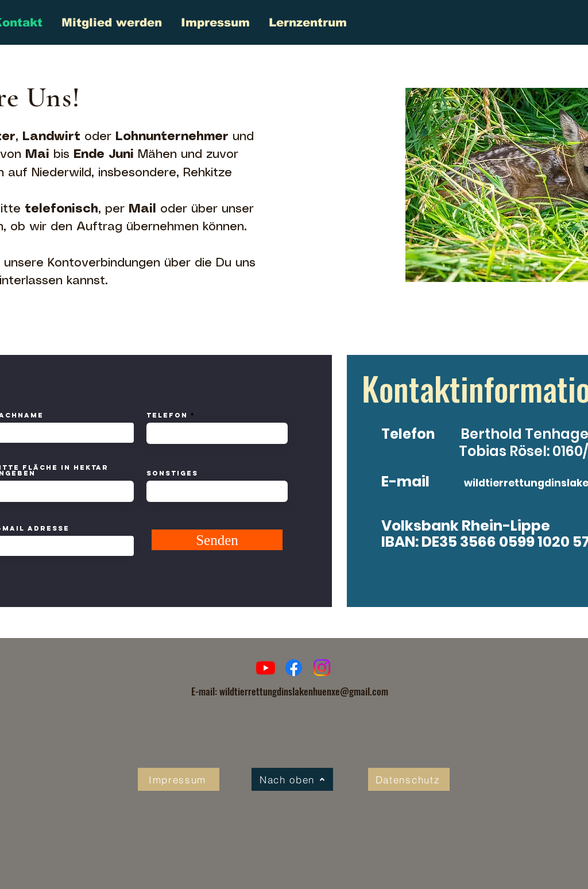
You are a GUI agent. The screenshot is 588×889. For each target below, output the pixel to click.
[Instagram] (322, 668)
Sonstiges (172, 473)
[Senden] (217, 540)
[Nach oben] (292, 779)
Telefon (167, 415)
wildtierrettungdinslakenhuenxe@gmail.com (304, 691)
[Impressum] (179, 779)
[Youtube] (266, 668)
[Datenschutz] (409, 779)
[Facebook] (294, 668)
